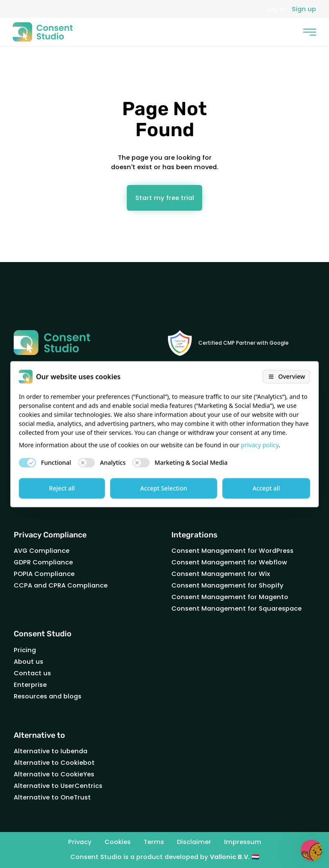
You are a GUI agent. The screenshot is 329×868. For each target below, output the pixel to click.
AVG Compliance (42, 551)
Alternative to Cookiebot (54, 763)
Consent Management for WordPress (232, 551)
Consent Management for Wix (221, 574)
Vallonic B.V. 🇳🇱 (235, 857)
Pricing (25, 650)
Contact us (32, 673)
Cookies (118, 842)
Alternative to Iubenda (51, 751)
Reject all (62, 488)
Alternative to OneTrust (52, 797)
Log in (276, 9)
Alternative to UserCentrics (58, 786)
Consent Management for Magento (230, 597)
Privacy (80, 842)
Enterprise (30, 685)
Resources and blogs (48, 696)
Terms (154, 842)
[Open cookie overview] (286, 376)
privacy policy (260, 445)
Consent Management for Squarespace (236, 608)
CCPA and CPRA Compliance (61, 585)
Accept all (266, 488)
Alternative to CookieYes (54, 774)
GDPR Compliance (43, 562)
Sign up (304, 9)
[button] (311, 850)
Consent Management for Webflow (229, 562)
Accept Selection (164, 488)
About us (28, 662)
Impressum (243, 842)
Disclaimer (194, 842)
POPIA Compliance (44, 574)
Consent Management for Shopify (227, 585)
